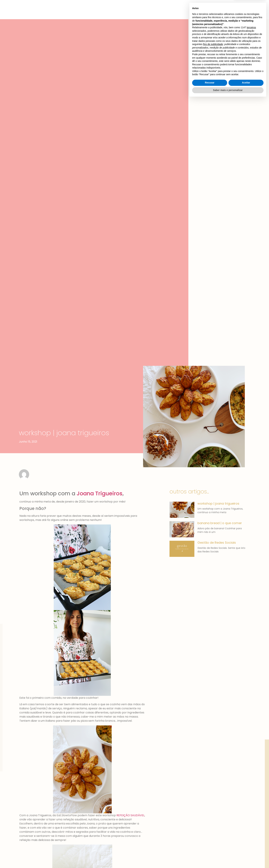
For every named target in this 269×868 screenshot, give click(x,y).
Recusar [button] (210, 851)
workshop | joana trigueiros (218, 503)
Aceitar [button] (246, 851)
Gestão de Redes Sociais (217, 543)
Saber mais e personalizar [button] (228, 859)
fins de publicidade (213, 813)
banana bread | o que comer (220, 523)
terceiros (251, 796)
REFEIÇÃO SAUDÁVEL (130, 815)
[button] (227, 7)
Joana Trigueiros (100, 493)
